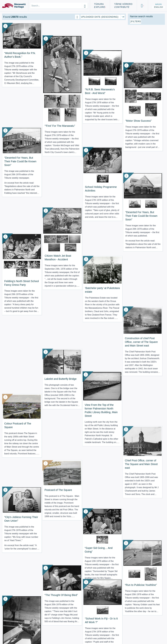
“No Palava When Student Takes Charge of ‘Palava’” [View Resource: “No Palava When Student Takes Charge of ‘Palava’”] (15, 500)
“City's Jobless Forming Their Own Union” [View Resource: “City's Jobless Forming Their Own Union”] (15, 312)
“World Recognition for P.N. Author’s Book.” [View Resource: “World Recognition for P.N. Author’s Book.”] (15, 50)
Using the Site (14, 636)
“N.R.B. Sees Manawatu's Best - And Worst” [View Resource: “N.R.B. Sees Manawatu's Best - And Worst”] (77, 58)
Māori (159, 4)
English (159, 7)
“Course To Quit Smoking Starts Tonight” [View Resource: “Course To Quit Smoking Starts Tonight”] (45, 562)
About (8, 630)
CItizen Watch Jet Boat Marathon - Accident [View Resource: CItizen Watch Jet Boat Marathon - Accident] (46, 175)
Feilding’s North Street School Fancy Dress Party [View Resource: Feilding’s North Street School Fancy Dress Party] (16, 191)
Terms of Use (13, 633)
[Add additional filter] (146, 51)
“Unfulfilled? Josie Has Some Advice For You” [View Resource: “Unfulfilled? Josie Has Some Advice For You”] (79, 480)
